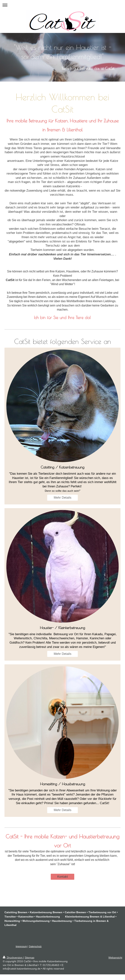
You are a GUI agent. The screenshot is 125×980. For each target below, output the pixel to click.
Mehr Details (63, 498)
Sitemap (29, 958)
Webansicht (115, 958)
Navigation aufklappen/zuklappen (63, 5)
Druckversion (13, 958)
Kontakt (63, 877)
